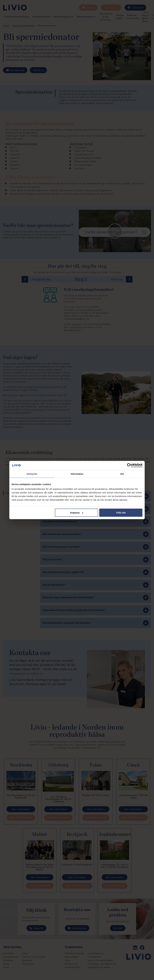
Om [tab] (122, 474)
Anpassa (77, 513)
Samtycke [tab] (32, 474)
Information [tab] (77, 474)
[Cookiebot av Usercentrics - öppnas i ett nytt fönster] (129, 465)
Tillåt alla (121, 513)
